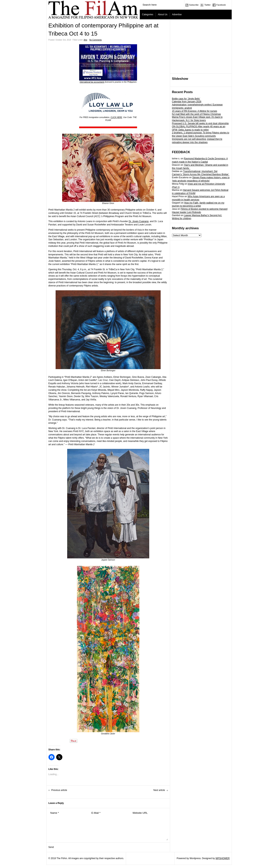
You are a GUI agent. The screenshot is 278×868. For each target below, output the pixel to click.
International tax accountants (92, 82)
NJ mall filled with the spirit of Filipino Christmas (196, 114)
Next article (159, 790)
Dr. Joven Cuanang (139, 221)
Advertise (177, 14)
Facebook (221, 5)
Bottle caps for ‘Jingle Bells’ (186, 99)
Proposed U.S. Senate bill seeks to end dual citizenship (200, 123)
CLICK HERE (116, 117)
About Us (163, 14)
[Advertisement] (201, 47)
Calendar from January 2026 (187, 102)
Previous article (59, 790)
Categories (148, 14)
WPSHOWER (222, 858)
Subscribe (194, 5)
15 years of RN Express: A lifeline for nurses (195, 111)
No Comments (96, 40)
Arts (86, 40)
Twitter (207, 5)
